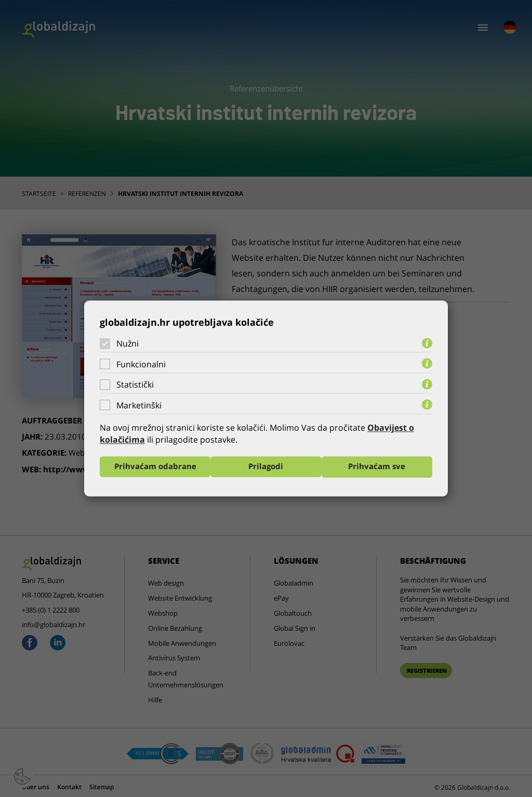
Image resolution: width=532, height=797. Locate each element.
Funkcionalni (141, 364)
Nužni (128, 343)
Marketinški (139, 405)
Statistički (135, 384)
